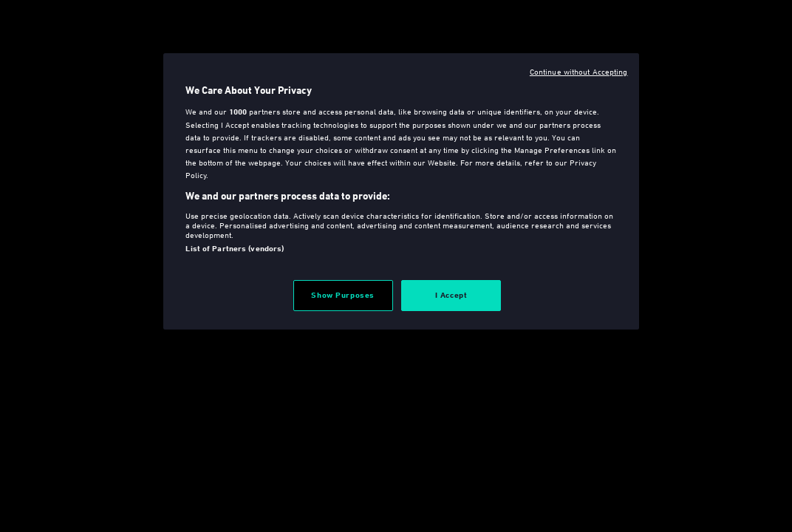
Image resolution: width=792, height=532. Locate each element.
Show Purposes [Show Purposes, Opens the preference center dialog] (342, 295)
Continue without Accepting (579, 71)
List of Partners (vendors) (235, 248)
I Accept (451, 295)
